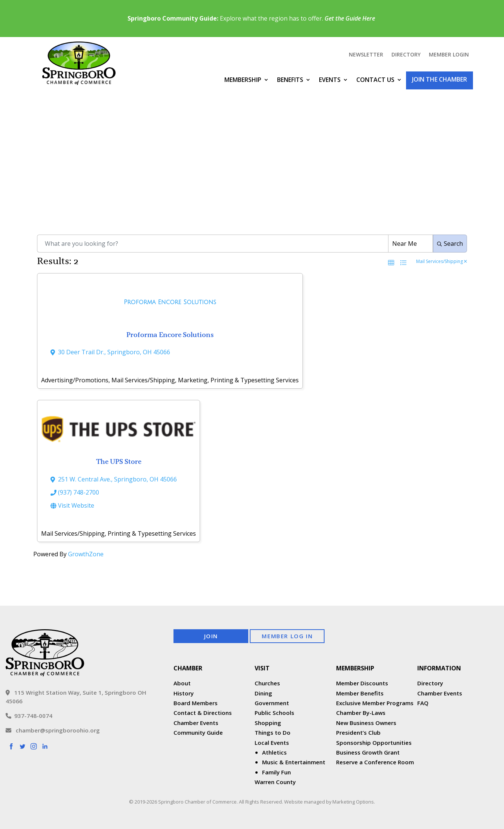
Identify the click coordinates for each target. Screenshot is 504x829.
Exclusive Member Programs (375, 703)
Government (272, 703)
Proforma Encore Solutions (170, 335)
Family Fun (276, 772)
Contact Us (375, 80)
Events (330, 80)
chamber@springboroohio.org (53, 730)
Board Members (196, 703)
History (184, 693)
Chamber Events (196, 723)
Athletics (274, 752)
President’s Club (358, 732)
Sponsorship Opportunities (374, 743)
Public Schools (274, 713)
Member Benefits (360, 693)
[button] (391, 263)
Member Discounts (362, 683)
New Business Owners (366, 723)
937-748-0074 (29, 716)
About (182, 683)
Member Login (449, 55)
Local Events (272, 743)
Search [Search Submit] (450, 244)
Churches (267, 683)
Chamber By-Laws (361, 713)
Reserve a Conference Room (375, 762)
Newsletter (366, 55)
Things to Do (273, 732)
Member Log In (287, 636)
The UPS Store (119, 461)
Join (211, 636)
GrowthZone (86, 554)
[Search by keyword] (213, 244)
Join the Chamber (440, 79)
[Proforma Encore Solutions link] (170, 304)
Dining (263, 693)
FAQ (423, 703)
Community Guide (198, 732)
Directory (406, 55)
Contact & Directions (203, 713)
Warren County (275, 782)
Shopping (268, 723)
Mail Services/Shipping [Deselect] (442, 262)
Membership (243, 80)
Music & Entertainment (294, 762)
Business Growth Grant (369, 752)
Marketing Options (353, 802)
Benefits (290, 80)
